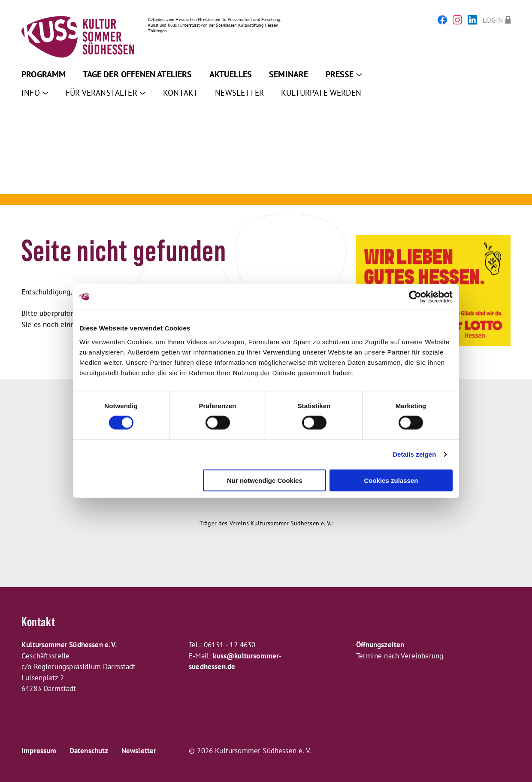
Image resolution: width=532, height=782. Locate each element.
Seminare (289, 74)
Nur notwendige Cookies (265, 480)
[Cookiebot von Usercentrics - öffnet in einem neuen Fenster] (415, 297)
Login (493, 20)
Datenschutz (89, 751)
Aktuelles (231, 74)
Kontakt (180, 93)
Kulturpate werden (321, 93)
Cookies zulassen (391, 480)
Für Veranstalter (106, 93)
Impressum (39, 751)
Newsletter (239, 93)
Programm (44, 74)
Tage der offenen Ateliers (137, 74)
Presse (344, 74)
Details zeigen (414, 454)
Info (35, 93)
